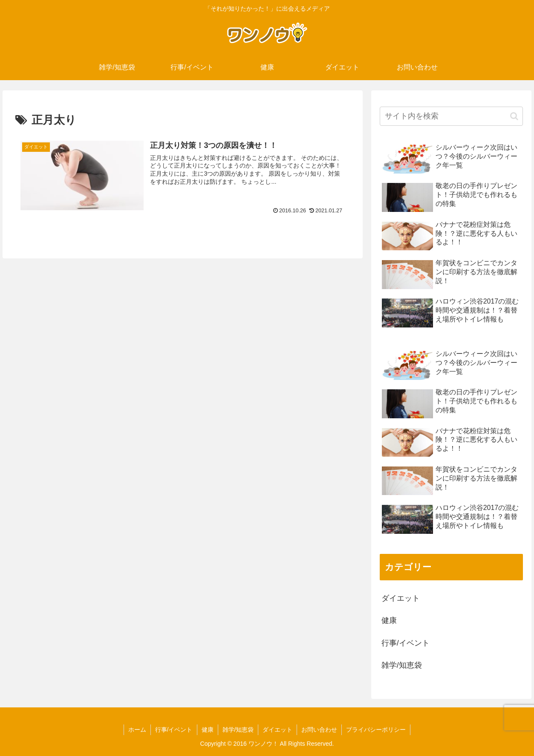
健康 (208, 730)
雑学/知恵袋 (238, 730)
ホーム (137, 730)
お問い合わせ (319, 730)
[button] (514, 116)
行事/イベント (174, 730)
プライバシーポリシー (376, 730)
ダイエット (277, 730)
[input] (451, 116)
